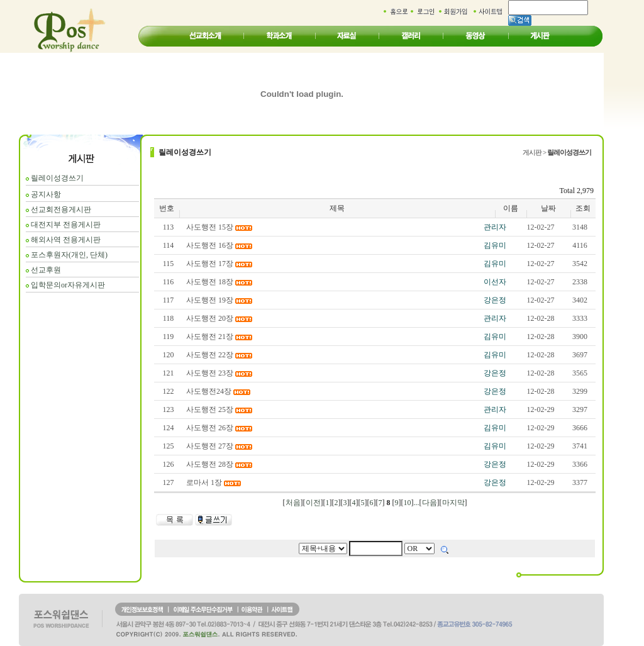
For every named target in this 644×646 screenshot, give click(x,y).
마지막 (453, 503)
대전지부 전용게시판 (66, 225)
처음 (293, 503)
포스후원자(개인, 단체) (69, 255)
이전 (313, 503)
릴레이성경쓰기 (57, 178)
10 (408, 503)
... (417, 503)
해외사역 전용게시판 (66, 240)
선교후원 (46, 270)
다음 (430, 503)
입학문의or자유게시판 (68, 285)
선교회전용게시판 (61, 209)
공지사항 (46, 194)
